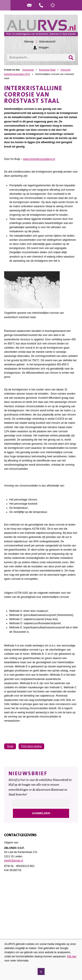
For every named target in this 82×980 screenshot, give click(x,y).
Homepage (28, 70)
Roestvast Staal (47, 70)
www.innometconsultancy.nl (39, 159)
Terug (10, 746)
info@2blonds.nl (14, 861)
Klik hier (72, 958)
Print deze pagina (31, 746)
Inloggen (44, 47)
